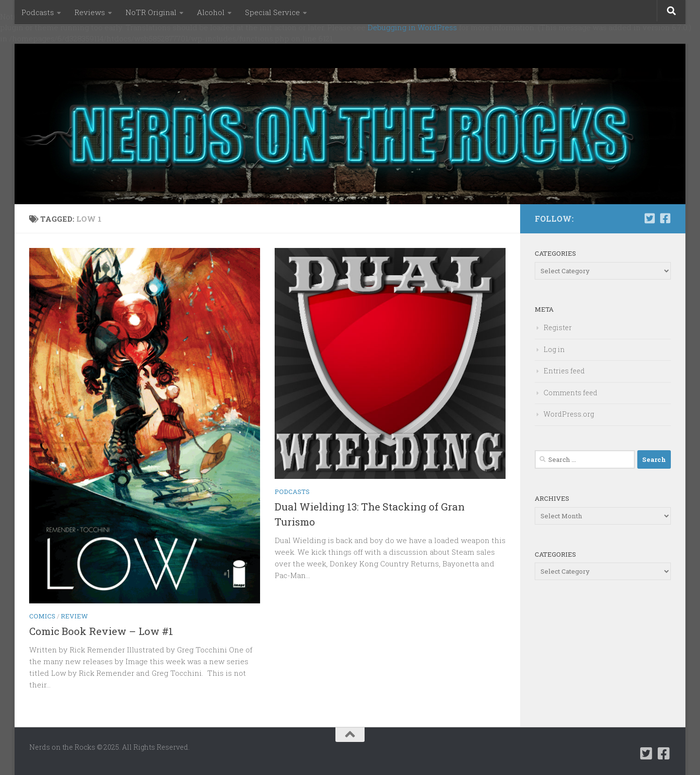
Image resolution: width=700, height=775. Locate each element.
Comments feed (570, 393)
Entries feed (564, 371)
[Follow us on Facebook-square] (665, 218)
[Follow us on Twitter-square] (649, 218)
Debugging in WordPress (412, 27)
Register (558, 327)
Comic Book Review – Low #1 (101, 631)
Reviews (90, 12)
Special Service (272, 12)
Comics (42, 616)
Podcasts (38, 12)
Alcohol (211, 12)
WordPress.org (569, 414)
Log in (554, 349)
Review (74, 616)
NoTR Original (151, 12)
